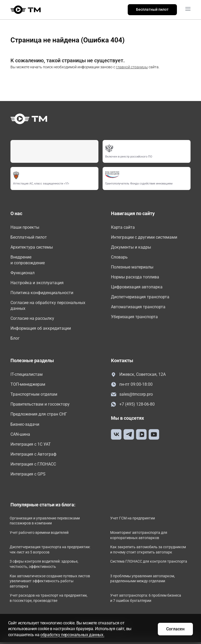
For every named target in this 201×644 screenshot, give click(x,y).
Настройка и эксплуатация (37, 283)
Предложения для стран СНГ (39, 416)
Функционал (23, 273)
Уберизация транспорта (134, 318)
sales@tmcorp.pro (132, 396)
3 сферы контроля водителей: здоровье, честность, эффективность (45, 566)
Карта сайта (123, 227)
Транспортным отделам (34, 396)
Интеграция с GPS (28, 476)
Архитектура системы (32, 247)
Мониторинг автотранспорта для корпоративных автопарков (139, 537)
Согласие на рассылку (32, 319)
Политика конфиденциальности (42, 293)
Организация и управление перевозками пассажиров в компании (46, 523)
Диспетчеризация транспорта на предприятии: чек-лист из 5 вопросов (45, 552)
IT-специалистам (27, 376)
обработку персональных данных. (73, 635)
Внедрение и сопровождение (28, 260)
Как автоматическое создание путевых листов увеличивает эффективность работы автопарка (49, 583)
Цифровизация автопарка (137, 287)
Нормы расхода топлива (135, 278)
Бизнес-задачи (25, 426)
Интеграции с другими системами (144, 237)
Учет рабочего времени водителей (40, 535)
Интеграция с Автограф (33, 456)
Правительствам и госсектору (40, 406)
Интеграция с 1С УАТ (31, 446)
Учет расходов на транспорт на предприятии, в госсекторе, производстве (49, 600)
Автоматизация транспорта (138, 308)
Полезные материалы (132, 267)
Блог (15, 339)
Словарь (119, 257)
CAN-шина (20, 436)
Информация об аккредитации (41, 329)
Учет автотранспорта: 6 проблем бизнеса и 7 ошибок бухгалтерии (146, 600)
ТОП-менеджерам (28, 386)
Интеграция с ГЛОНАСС (33, 466)
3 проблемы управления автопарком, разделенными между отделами (143, 581)
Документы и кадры (131, 247)
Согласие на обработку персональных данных (48, 306)
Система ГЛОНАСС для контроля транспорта (149, 564)
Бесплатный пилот (152, 9)
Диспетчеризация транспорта (140, 297)
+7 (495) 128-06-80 (133, 406)
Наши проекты (25, 227)
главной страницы (132, 67)
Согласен (175, 629)
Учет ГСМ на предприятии (133, 520)
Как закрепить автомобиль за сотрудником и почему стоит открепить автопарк (149, 552)
